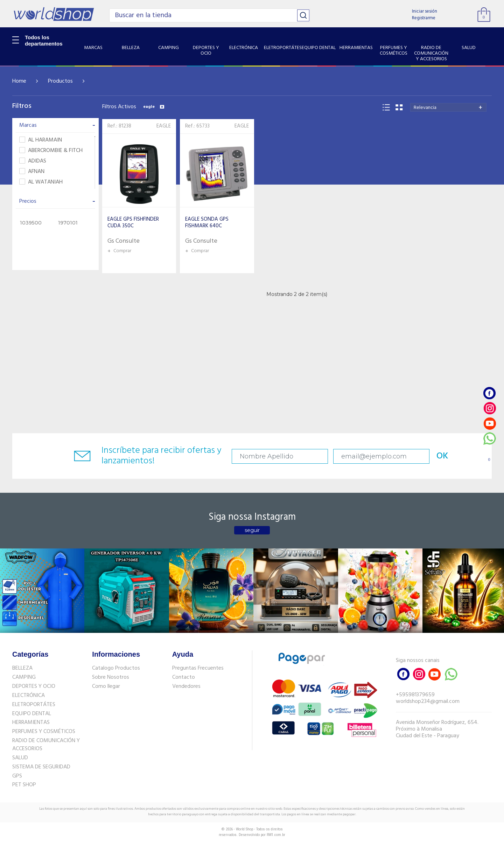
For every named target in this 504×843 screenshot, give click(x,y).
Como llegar (106, 686)
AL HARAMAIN (41, 140)
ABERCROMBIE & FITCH (51, 151)
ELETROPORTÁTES (34, 705)
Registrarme (424, 18)
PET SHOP (24, 785)
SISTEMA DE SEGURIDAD (41, 767)
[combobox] (448, 107)
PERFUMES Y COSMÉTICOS (44, 732)
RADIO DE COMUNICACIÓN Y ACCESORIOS (46, 745)
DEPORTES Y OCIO (34, 686)
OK (442, 456)
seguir (252, 530)
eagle (154, 107)
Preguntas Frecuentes (198, 668)
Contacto (184, 677)
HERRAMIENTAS (31, 723)
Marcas (57, 125)
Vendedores (186, 686)
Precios (57, 201)
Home (19, 81)
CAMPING (24, 677)
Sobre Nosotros (111, 677)
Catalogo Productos (116, 668)
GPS (17, 776)
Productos (60, 81)
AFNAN (32, 172)
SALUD (20, 758)
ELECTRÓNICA (29, 696)
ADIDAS (33, 161)
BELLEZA (22, 668)
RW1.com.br (276, 835)
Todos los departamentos (44, 40)
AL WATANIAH (41, 182)
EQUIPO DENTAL (32, 714)
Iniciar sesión (425, 11)
